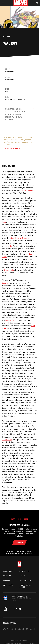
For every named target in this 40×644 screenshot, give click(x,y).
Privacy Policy (24, 640)
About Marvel (9, 571)
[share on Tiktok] (35, 630)
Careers (7, 580)
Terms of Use (14, 640)
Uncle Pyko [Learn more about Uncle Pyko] (9, 270)
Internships (8, 585)
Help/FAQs (7, 576)
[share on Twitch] (31, 630)
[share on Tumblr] (16, 630)
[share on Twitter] (8, 630)
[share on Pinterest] (27, 630)
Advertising (24, 571)
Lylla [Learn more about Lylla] (10, 246)
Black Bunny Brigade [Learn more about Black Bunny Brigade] (19, 238)
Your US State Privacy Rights (12, 643)
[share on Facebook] (4, 630)
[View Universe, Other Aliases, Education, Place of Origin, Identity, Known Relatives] (19, 114)
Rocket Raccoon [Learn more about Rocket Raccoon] (28, 190)
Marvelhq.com (25, 580)
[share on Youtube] (20, 630)
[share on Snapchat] (23, 630)
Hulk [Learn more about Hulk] (4, 222)
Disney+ (23, 576)
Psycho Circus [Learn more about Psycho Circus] (11, 320)
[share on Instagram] (12, 630)
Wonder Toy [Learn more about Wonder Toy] (7, 439)
